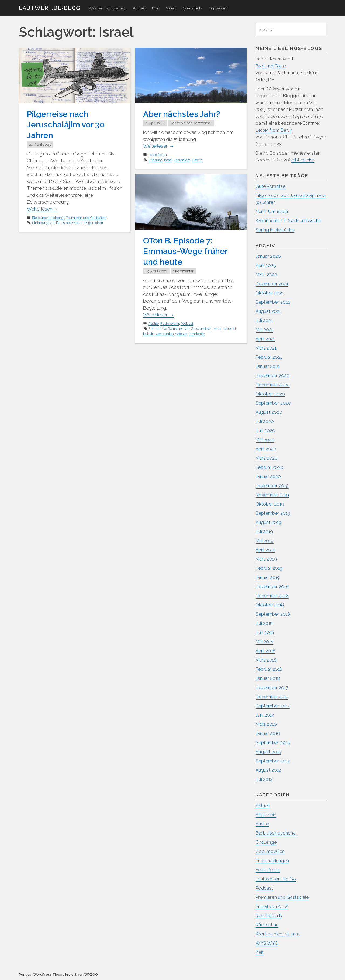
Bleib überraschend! (48, 217)
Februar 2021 (269, 357)
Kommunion (164, 333)
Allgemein (266, 815)
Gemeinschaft (179, 328)
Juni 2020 (265, 430)
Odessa (181, 333)
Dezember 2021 (272, 284)
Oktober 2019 (270, 504)
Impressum (218, 8)
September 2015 (273, 742)
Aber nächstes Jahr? (182, 114)
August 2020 (269, 412)
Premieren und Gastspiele (86, 217)
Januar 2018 (268, 678)
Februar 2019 (269, 568)
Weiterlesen (42, 208)
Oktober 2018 (270, 605)
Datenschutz (192, 8)
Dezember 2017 (272, 687)
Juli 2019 (264, 531)
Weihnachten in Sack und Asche (289, 221)
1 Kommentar (183, 271)
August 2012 (268, 770)
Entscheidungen (272, 860)
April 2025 (266, 265)
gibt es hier (303, 160)
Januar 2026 (268, 256)
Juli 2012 (264, 779)
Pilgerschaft (94, 222)
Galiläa (55, 222)
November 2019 (272, 495)
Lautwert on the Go (276, 879)
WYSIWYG (267, 943)
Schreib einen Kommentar (191, 123)
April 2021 (265, 339)
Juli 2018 (264, 623)
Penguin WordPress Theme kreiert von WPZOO (58, 974)
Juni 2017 (265, 715)
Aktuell (263, 805)
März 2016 (266, 724)
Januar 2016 (268, 733)
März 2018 (266, 660)
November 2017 (272, 697)
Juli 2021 (264, 320)
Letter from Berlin (274, 130)
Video (171, 8)
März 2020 (267, 458)
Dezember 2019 (272, 486)
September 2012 (273, 761)
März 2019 (266, 559)
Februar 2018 (269, 669)
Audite (153, 323)
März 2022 (266, 274)
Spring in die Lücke (275, 230)
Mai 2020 (265, 440)
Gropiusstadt (201, 328)
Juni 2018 (265, 632)
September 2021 (273, 302)
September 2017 (273, 706)
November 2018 (272, 596)
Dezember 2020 (273, 375)
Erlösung (155, 160)
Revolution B (269, 915)
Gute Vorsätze (271, 186)
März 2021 (266, 348)
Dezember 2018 (272, 586)
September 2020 (274, 403)
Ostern (77, 222)
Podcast (139, 8)
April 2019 (266, 550)
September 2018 (273, 614)
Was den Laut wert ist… (108, 8)
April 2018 (265, 651)
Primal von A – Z (272, 906)
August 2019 (269, 522)
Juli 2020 (265, 421)
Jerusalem (182, 160)
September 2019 (273, 513)
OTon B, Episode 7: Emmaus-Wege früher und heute (185, 251)
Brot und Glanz (271, 66)
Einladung (40, 222)
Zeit (260, 952)
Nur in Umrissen (272, 211)
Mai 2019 (265, 541)
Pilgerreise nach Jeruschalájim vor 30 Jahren (66, 125)
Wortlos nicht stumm (278, 934)
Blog (156, 8)
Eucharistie (157, 328)
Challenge (266, 842)
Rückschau (267, 925)
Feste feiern (158, 155)
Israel (66, 222)
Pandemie (197, 333)
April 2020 (266, 449)
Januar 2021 (268, 366)
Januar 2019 (268, 577)
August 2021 (268, 311)
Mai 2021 (264, 330)
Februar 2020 (270, 467)
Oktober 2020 (270, 394)
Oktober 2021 (270, 293)
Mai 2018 (265, 642)
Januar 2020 (268, 476)
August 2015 (269, 752)
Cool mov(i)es (270, 851)
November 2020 (273, 385)
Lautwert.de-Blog (50, 8)
